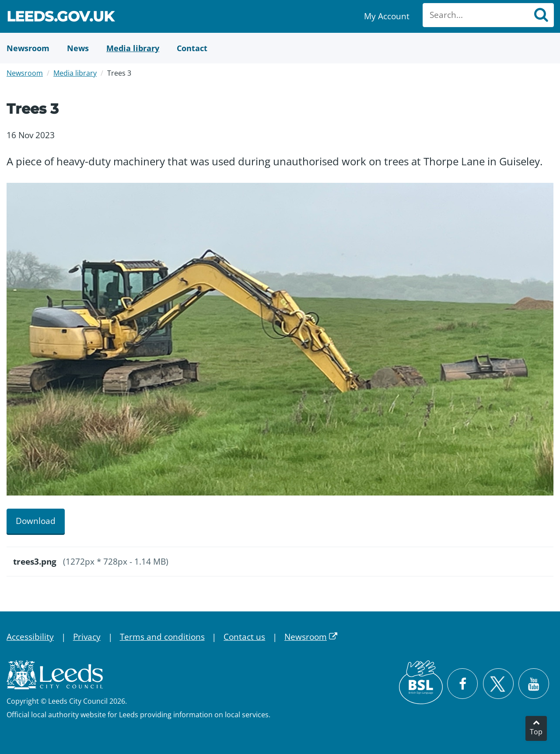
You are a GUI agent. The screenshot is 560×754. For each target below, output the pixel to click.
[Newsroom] (28, 48)
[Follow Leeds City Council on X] (498, 684)
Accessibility (30, 637)
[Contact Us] (192, 48)
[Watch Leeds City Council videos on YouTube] (534, 684)
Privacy (87, 637)
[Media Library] (133, 48)
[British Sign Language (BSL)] (421, 682)
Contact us (244, 637)
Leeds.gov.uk (60, 18)
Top (536, 732)
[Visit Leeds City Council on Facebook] (462, 684)
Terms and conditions (162, 637)
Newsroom (25, 73)
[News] (78, 48)
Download (36, 521)
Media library (75, 73)
